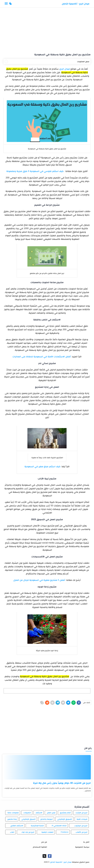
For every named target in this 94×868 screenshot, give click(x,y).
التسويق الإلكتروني (65, 819)
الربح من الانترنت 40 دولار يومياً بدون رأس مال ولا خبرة (62, 783)
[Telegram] (58, 703)
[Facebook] (79, 703)
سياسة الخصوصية (82, 847)
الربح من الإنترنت (81, 813)
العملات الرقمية (47, 832)
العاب (12, 832)
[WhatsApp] (73, 703)
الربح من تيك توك (28, 832)
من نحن (44, 842)
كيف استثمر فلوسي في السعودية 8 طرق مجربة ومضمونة (35, 171)
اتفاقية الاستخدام (40, 847)
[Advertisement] (47, 29)
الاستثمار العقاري (17, 826)
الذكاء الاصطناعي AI (59, 826)
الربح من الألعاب (82, 832)
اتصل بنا (86, 842)
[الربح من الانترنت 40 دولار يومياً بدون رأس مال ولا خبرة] (47, 767)
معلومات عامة (13, 813)
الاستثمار (39, 813)
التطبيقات (27, 813)
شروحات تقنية (82, 819)
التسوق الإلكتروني (29, 819)
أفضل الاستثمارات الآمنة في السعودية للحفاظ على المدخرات (42, 357)
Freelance (65, 832)
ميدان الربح (65, 69)
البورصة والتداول (46, 819)
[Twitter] (68, 703)
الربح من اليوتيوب (81, 826)
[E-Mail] (63, 703)
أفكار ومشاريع (65, 813)
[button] (11, 4)
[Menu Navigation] (6, 4)
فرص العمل (51, 813)
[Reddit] (47, 703)
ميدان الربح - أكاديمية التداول (76, 4)
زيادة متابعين (12, 819)
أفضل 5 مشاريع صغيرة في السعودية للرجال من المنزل (39, 580)
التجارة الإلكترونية (37, 826)
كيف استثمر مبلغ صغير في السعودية (42, 466)
